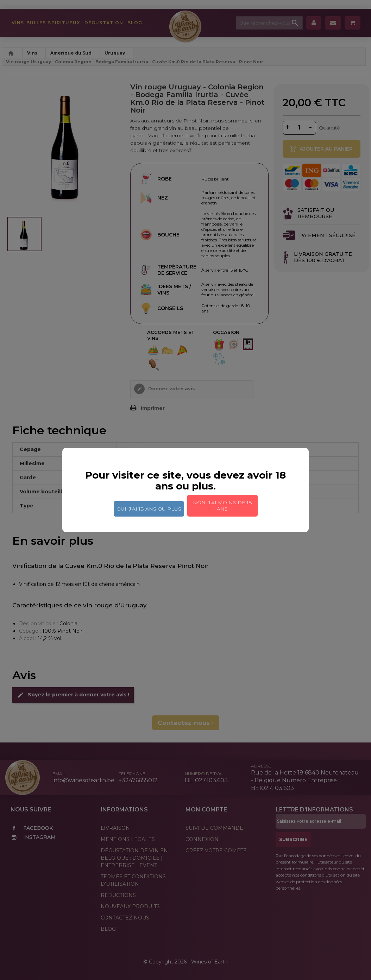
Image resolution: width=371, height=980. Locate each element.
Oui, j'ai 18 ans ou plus (149, 509)
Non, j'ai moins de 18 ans (222, 506)
